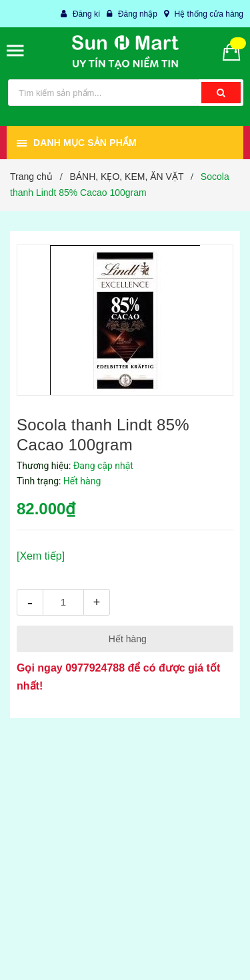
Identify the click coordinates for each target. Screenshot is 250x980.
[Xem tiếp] (41, 556)
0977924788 (95, 668)
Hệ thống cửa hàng (209, 14)
